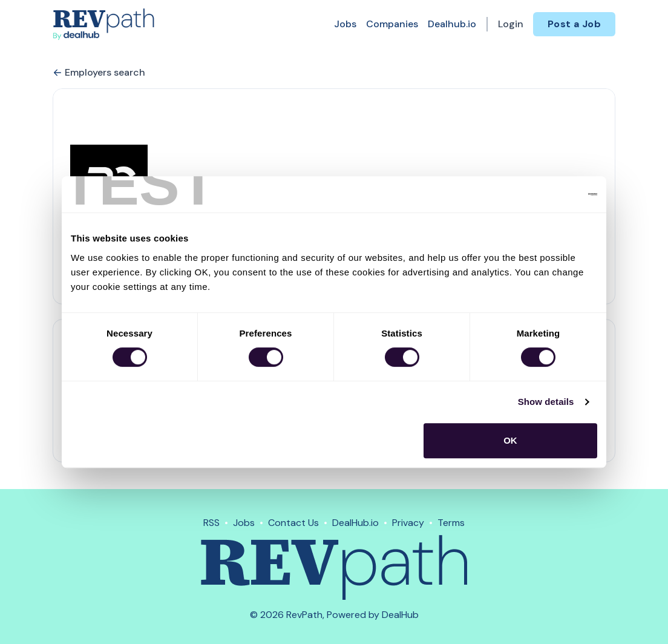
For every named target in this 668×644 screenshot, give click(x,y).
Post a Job (574, 24)
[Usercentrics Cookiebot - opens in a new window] (544, 194)
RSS (211, 523)
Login (511, 24)
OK (510, 440)
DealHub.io (355, 523)
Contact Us (293, 523)
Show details (546, 402)
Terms (451, 523)
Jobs (345, 24)
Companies (392, 24)
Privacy (408, 523)
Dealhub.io (452, 24)
